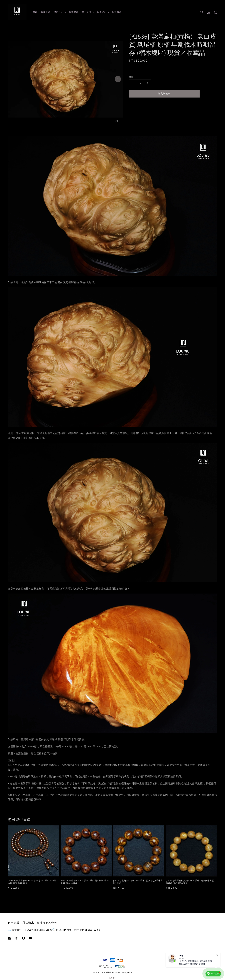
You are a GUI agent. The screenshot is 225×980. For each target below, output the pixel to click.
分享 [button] (134, 103)
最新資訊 (46, 12)
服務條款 (113, 978)
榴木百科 (58, 12)
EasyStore (127, 972)
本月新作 (86, 12)
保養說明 (102, 12)
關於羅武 (117, 12)
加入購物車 (164, 94)
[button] (202, 12)
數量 (131, 77)
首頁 (35, 12)
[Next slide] (118, 79)
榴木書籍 (74, 12)
